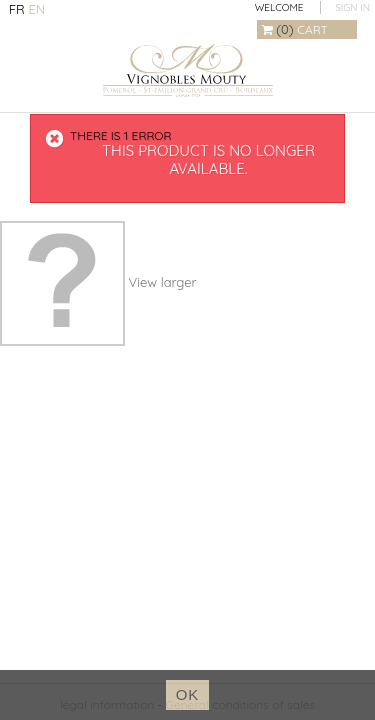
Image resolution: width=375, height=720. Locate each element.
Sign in (352, 7)
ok (188, 694)
